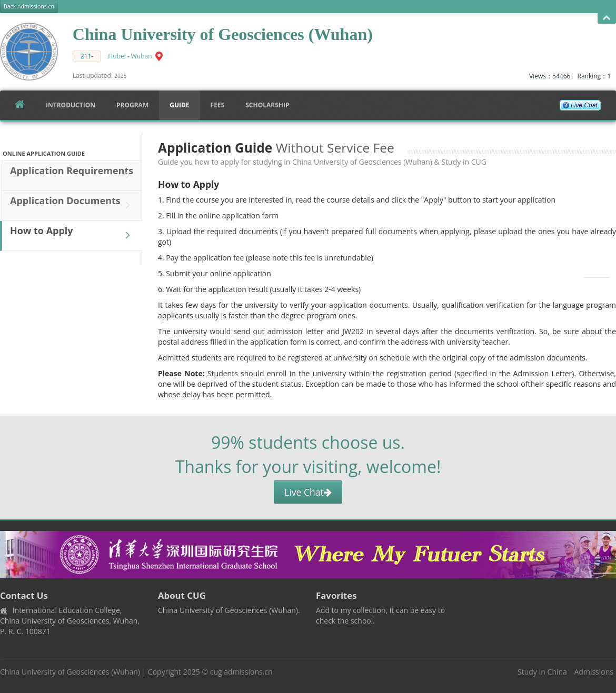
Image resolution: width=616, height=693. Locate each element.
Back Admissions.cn (29, 6)
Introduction (71, 105)
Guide (179, 105)
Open (607, 18)
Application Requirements (73, 175)
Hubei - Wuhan (130, 56)
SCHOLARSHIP (267, 105)
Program (132, 105)
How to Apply (73, 235)
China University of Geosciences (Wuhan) (70, 672)
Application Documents (73, 205)
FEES (218, 105)
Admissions (594, 672)
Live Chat (308, 492)
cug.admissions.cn (241, 672)
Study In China (542, 672)
